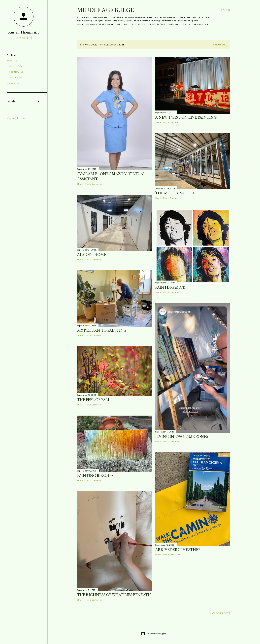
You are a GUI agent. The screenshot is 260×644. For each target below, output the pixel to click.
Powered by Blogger (154, 634)
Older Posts (221, 613)
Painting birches (95, 475)
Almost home (92, 254)
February (16, 72)
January (16, 77)
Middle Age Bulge (105, 10)
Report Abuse (16, 118)
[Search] (225, 10)
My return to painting (102, 330)
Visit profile (24, 38)
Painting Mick (170, 287)
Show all (220, 45)
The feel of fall (94, 400)
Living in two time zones (182, 436)
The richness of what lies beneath (114, 595)
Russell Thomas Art (24, 32)
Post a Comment (93, 184)
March (15, 67)
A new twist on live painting (186, 117)
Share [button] (80, 184)
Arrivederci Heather (178, 550)
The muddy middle (175, 193)
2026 (12, 61)
